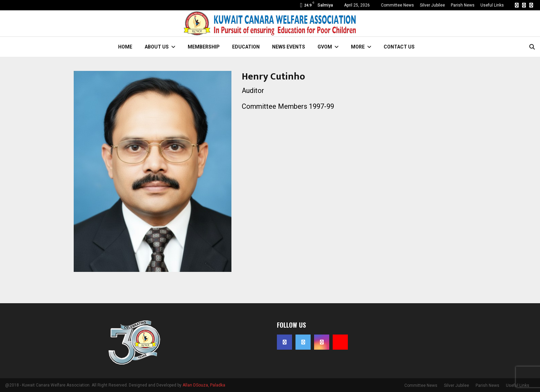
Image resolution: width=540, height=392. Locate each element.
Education (246, 47)
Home (125, 47)
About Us (157, 47)
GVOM (325, 47)
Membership (204, 47)
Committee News (397, 5)
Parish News (463, 5)
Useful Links (492, 5)
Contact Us (399, 47)
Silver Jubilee (432, 5)
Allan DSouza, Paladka (204, 385)
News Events (289, 47)
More (358, 47)
